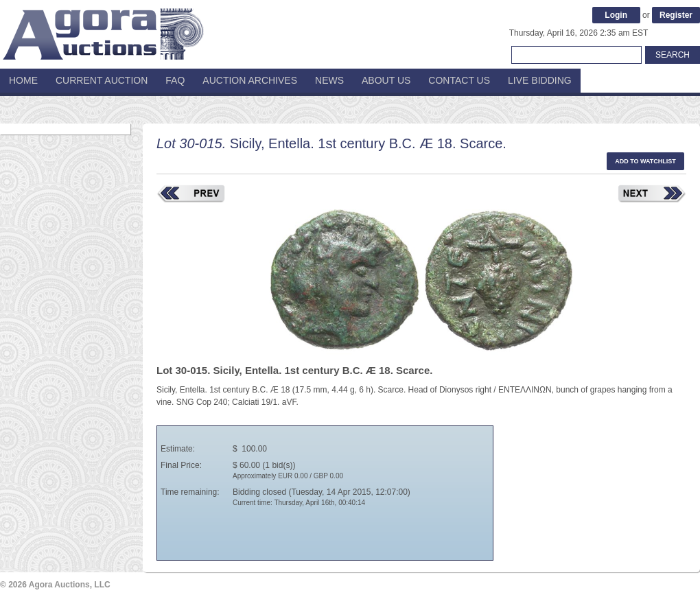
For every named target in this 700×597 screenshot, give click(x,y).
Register (676, 15)
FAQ (175, 80)
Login (616, 15)
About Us (386, 80)
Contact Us (459, 80)
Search (673, 55)
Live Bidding (540, 80)
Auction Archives (250, 80)
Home (23, 80)
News (329, 80)
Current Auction (102, 80)
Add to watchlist (645, 161)
